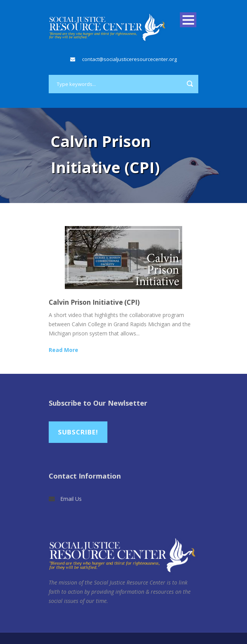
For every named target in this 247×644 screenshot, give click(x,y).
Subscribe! (78, 432)
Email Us (71, 499)
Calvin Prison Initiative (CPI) (94, 302)
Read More (63, 350)
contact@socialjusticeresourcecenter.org (129, 59)
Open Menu (188, 20)
